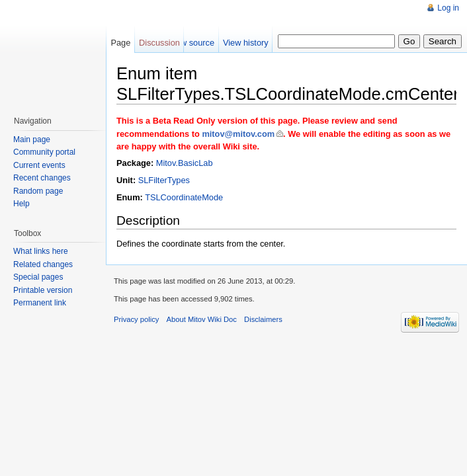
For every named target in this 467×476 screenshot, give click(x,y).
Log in (448, 8)
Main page (32, 139)
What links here (41, 251)
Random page (38, 191)
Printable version (43, 290)
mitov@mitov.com (238, 134)
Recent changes (42, 178)
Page (120, 43)
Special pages (38, 277)
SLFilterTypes (164, 180)
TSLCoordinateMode (184, 197)
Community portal (44, 152)
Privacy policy (136, 319)
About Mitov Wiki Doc (202, 319)
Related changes (43, 264)
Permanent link (40, 303)
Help (21, 204)
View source (191, 43)
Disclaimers (263, 319)
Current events (39, 165)
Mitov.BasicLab (185, 163)
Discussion (159, 43)
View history (246, 43)
